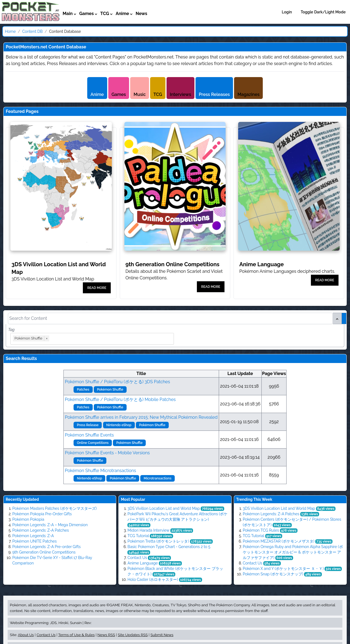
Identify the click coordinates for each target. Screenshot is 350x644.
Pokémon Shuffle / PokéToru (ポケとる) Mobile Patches (120, 399)
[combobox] (112, 339)
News (142, 14)
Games (119, 94)
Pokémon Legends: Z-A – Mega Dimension (50, 525)
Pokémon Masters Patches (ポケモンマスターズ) (54, 508)
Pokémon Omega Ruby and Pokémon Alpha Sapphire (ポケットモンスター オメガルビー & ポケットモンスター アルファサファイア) (293, 552)
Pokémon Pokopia (28, 519)
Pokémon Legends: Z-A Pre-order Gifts (46, 547)
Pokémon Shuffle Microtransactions (100, 471)
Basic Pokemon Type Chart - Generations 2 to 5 (169, 547)
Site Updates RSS (133, 635)
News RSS (106, 635)
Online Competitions (93, 443)
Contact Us (137, 558)
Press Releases (214, 94)
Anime (97, 94)
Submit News (162, 635)
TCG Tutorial (138, 536)
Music (139, 94)
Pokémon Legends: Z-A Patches (41, 530)
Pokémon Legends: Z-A (33, 536)
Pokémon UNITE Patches (34, 541)
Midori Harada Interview (148, 530)
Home (10, 31)
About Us (26, 635)
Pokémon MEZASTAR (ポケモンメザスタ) (279, 541)
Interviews (180, 94)
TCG (158, 94)
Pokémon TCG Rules (261, 530)
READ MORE (97, 288)
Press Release (88, 425)
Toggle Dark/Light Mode (323, 12)
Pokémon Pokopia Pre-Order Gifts (42, 514)
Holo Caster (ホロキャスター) (153, 579)
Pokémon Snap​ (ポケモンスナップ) (273, 574)
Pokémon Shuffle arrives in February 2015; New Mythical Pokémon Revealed (141, 417)
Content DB (32, 31)
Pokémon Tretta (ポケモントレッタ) (158, 541)
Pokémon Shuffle (110, 390)
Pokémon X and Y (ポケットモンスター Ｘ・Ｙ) (283, 569)
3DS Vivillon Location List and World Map (164, 508)
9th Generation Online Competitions (44, 552)
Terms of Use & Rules (76, 635)
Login (287, 12)
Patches (83, 390)
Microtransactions (157, 478)
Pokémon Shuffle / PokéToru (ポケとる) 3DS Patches (117, 382)
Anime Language (143, 563)
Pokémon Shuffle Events (89, 435)
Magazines (248, 94)
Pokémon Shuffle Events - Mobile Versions (107, 453)
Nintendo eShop (119, 425)
